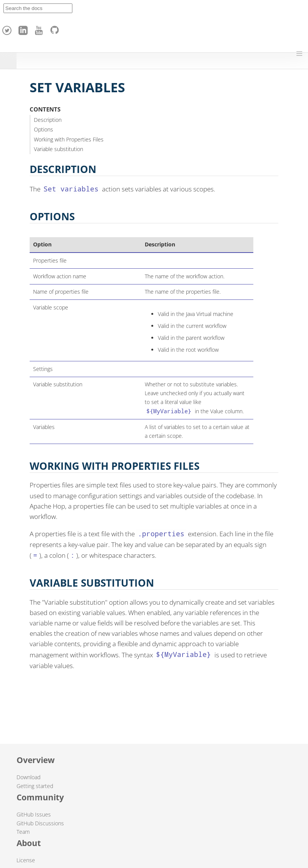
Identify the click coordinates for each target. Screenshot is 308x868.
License (26, 860)
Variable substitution (59, 149)
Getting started (35, 786)
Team (23, 832)
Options (44, 129)
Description (48, 120)
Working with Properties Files (69, 139)
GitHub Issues (34, 814)
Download (28, 777)
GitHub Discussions (40, 823)
